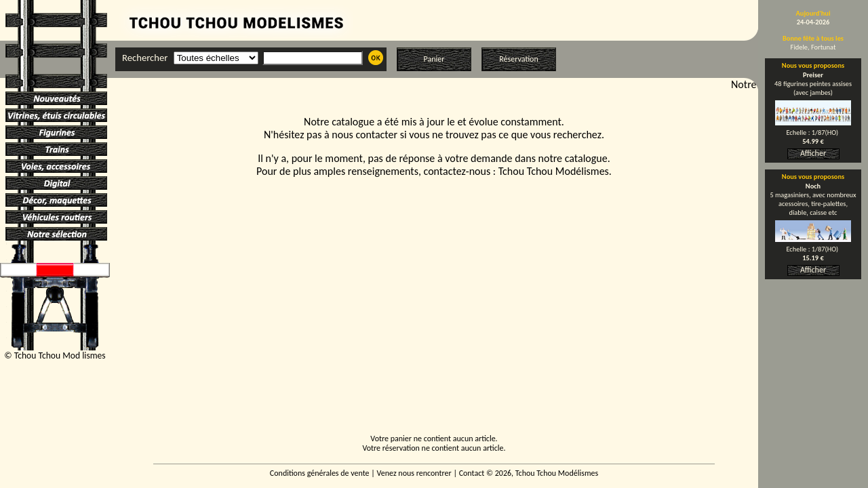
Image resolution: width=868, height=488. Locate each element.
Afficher (813, 153)
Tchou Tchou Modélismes (554, 171)
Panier (434, 59)
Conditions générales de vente (320, 473)
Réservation (518, 59)
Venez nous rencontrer (414, 473)
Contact (472, 473)
